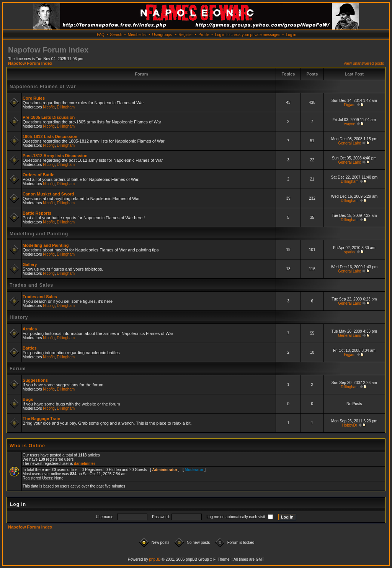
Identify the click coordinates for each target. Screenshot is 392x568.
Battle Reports (37, 213)
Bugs (28, 399)
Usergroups (162, 35)
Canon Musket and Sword (48, 194)
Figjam (350, 105)
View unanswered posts (364, 63)
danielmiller (85, 464)
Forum (18, 369)
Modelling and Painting (39, 234)
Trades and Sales (31, 285)
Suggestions (35, 380)
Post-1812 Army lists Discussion (55, 156)
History (19, 317)
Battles (30, 348)
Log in (291, 35)
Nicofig (49, 107)
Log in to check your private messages (247, 35)
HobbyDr (350, 425)
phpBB (155, 559)
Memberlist (137, 35)
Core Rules (34, 98)
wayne (350, 124)
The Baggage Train (41, 419)
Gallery (30, 264)
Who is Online (27, 446)
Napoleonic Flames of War (43, 87)
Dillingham (66, 107)
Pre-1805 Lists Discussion (49, 117)
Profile (204, 35)
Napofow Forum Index (30, 63)
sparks (350, 252)
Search (116, 35)
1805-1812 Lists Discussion (50, 136)
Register (185, 35)
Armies (30, 329)
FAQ (101, 35)
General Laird (350, 143)
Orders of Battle (38, 175)
